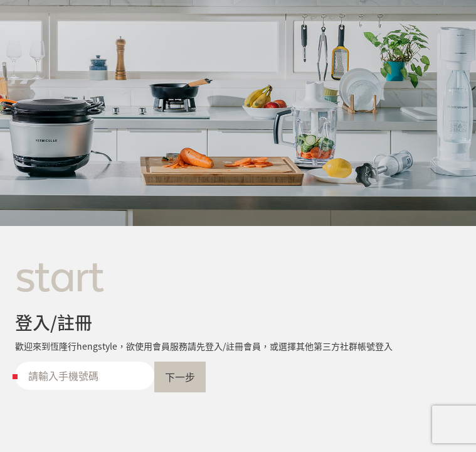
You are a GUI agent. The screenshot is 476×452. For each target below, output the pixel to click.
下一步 (180, 377)
